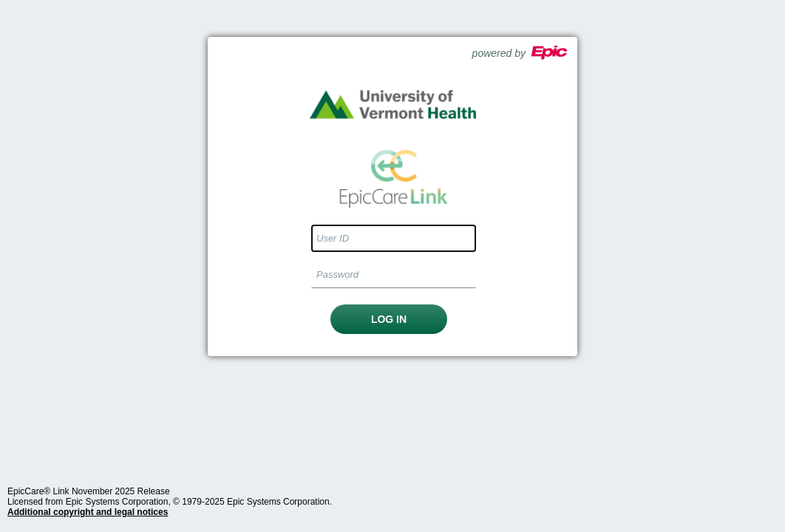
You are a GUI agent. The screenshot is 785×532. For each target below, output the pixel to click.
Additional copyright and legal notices (88, 512)
